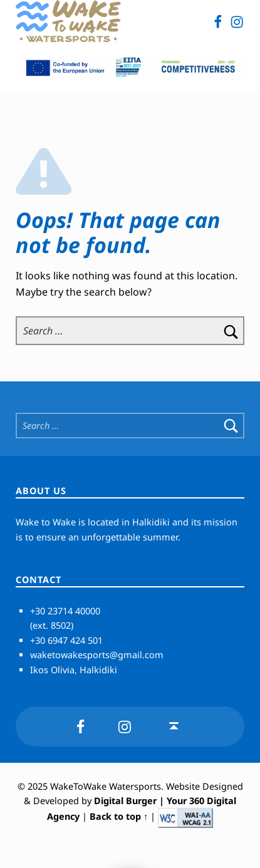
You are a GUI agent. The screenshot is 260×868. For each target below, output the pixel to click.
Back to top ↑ (119, 817)
